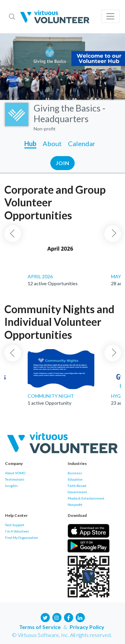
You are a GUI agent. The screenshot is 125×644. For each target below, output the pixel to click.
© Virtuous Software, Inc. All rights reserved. (62, 635)
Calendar (82, 143)
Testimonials (15, 479)
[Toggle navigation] (110, 16)
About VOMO (15, 473)
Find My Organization (21, 537)
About (52, 143)
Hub (30, 143)
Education (75, 479)
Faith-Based (77, 486)
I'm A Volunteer (17, 531)
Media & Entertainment (86, 498)
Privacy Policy (87, 627)
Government (77, 492)
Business (75, 473)
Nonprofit (75, 505)
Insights (11, 486)
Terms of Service (40, 627)
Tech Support (15, 525)
